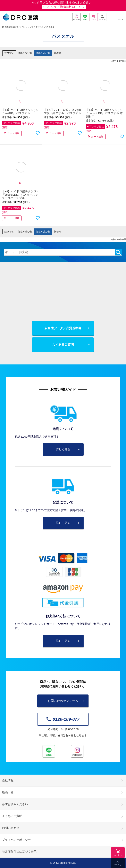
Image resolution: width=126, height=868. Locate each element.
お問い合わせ (11, 828)
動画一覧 (8, 792)
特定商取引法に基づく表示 (19, 852)
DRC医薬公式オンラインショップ (18, 27)
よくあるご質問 (63, 344)
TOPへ (118, 865)
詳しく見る (63, 449)
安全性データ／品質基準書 (63, 328)
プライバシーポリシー (16, 840)
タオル (39, 27)
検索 (118, 252)
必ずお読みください (15, 804)
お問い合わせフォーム (63, 701)
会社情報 (8, 780)
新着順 (58, 53)
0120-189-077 (63, 719)
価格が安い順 (25, 53)
